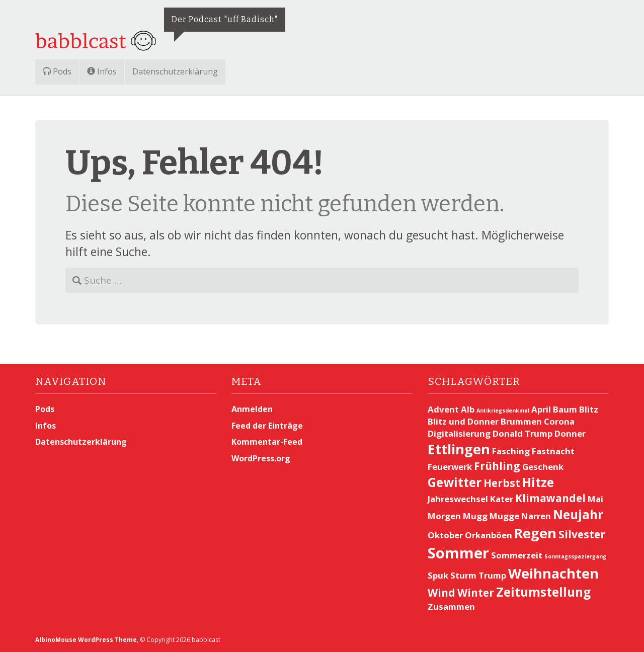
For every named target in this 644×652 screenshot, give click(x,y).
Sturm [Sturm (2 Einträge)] (463, 575)
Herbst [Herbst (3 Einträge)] (502, 483)
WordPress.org (261, 458)
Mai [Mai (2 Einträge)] (595, 499)
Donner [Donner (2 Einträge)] (570, 433)
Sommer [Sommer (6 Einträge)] (458, 553)
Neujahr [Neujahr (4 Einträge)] (578, 514)
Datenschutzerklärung (175, 71)
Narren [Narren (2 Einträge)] (536, 516)
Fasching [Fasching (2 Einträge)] (511, 451)
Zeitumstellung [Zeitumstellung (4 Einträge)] (543, 592)
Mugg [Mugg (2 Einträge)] (475, 516)
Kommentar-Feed (267, 442)
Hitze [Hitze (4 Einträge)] (538, 482)
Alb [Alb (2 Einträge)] (468, 409)
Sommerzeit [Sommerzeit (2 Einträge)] (517, 555)
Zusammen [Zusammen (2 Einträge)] (451, 606)
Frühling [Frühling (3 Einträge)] (497, 466)
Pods (57, 71)
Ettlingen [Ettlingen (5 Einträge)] (459, 449)
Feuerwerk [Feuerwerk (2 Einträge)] (450, 467)
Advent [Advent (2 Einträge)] (443, 409)
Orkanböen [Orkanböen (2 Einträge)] (489, 535)
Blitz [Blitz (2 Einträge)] (589, 409)
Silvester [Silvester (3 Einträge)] (582, 534)
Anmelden (252, 409)
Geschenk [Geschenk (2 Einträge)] (543, 467)
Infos (102, 71)
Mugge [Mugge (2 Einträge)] (504, 516)
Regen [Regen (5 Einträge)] (535, 533)
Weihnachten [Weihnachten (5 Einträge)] (553, 573)
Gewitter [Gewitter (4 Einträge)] (455, 482)
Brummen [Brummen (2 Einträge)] (521, 421)
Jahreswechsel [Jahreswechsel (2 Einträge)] (458, 499)
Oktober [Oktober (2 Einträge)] (445, 535)
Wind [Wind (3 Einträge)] (441, 593)
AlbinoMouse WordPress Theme (86, 640)
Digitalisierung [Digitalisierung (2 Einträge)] (459, 433)
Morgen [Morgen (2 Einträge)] (444, 516)
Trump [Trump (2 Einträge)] (492, 575)
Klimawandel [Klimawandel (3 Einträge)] (550, 498)
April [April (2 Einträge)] (541, 409)
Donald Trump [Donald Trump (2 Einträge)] (522, 433)
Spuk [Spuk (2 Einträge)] (438, 575)
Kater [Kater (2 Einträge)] (502, 499)
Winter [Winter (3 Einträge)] (476, 593)
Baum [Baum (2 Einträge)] (565, 409)
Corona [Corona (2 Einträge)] (559, 421)
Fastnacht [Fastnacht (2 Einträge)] (553, 451)
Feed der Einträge (267, 426)
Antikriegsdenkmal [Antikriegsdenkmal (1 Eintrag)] (503, 411)
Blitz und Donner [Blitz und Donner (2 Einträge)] (463, 421)
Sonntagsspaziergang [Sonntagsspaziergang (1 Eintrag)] (575, 556)
